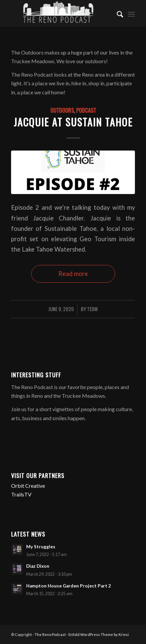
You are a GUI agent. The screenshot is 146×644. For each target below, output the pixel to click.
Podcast (86, 110)
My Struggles (41, 547)
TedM (92, 309)
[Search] (117, 13)
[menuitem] (117, 13)
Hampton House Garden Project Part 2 (69, 586)
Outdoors (62, 110)
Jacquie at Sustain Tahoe (73, 122)
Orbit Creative (28, 486)
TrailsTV (21, 494)
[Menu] (131, 13)
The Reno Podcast (50, 634)
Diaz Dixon (38, 566)
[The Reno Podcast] (61, 13)
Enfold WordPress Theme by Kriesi (99, 634)
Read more (73, 274)
